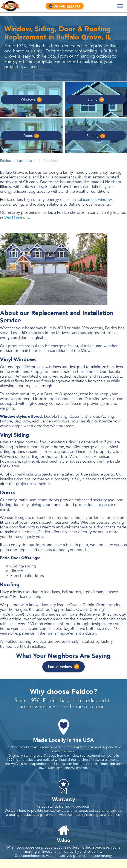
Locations (24, 161)
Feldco (5, 161)
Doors (31, 136)
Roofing (96, 136)
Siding (96, 100)
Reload (67, 863)
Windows (31, 100)
